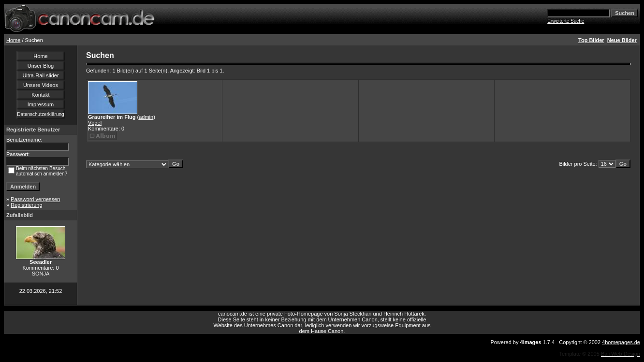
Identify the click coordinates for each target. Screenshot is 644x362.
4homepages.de (621, 342)
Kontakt (40, 95)
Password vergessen (35, 199)
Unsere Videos (41, 85)
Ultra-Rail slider (40, 75)
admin (146, 117)
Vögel (95, 123)
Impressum (41, 104)
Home (13, 40)
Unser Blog (41, 66)
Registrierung (26, 205)
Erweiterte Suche (566, 21)
